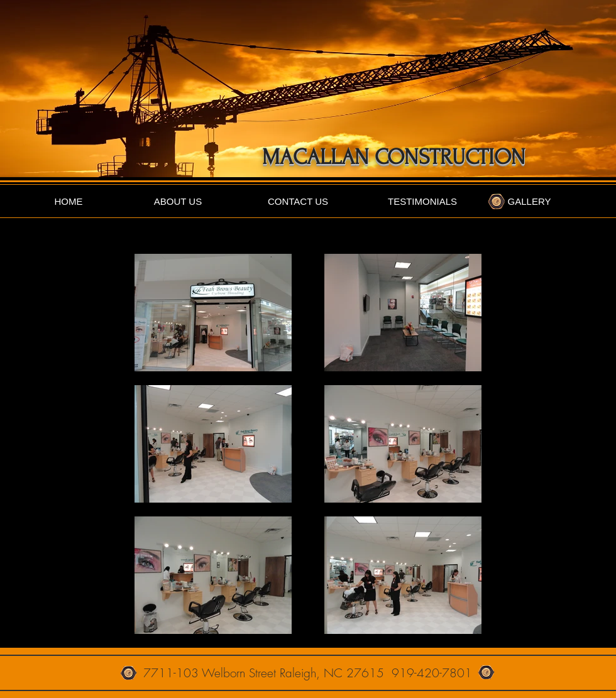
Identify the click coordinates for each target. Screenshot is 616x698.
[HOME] (69, 201)
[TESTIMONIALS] (422, 201)
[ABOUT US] (178, 201)
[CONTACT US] (298, 201)
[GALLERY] (529, 201)
